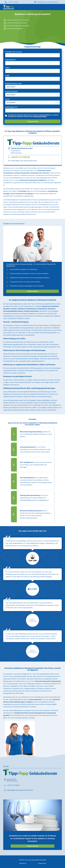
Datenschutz (42, 863)
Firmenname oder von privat (13, 52)
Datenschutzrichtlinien (40, 116)
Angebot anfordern (32, 291)
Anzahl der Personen (12, 91)
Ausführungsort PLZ (11, 107)
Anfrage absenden (32, 121)
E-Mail (7, 75)
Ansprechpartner (10, 60)
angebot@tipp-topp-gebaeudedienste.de (48, 2)
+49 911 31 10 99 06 (13, 2)
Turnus (7, 99)
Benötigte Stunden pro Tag (13, 83)
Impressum (23, 863)
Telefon (7, 68)
